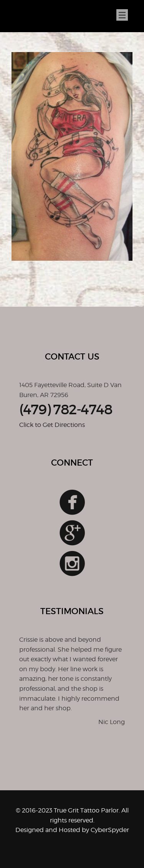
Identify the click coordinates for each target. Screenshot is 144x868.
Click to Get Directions (52, 425)
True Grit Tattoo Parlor (23, 16)
